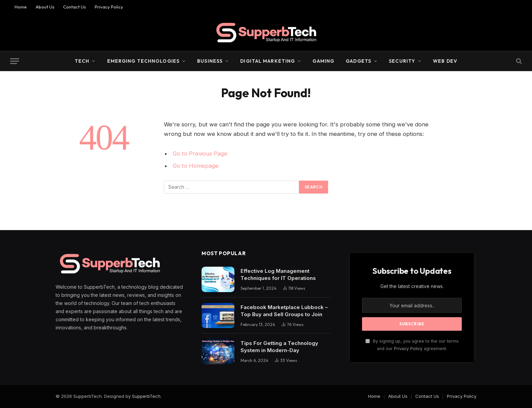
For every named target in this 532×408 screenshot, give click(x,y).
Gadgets (358, 61)
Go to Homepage (196, 166)
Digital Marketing (268, 61)
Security (402, 61)
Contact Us (74, 7)
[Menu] (15, 61)
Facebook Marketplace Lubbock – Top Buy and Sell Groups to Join (284, 311)
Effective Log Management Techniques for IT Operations (278, 274)
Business (210, 61)
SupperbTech (146, 396)
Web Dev (445, 61)
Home (21, 7)
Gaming (323, 61)
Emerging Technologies (144, 61)
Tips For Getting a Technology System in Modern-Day (279, 347)
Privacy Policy (109, 7)
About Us (45, 7)
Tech (82, 61)
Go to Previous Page (200, 154)
